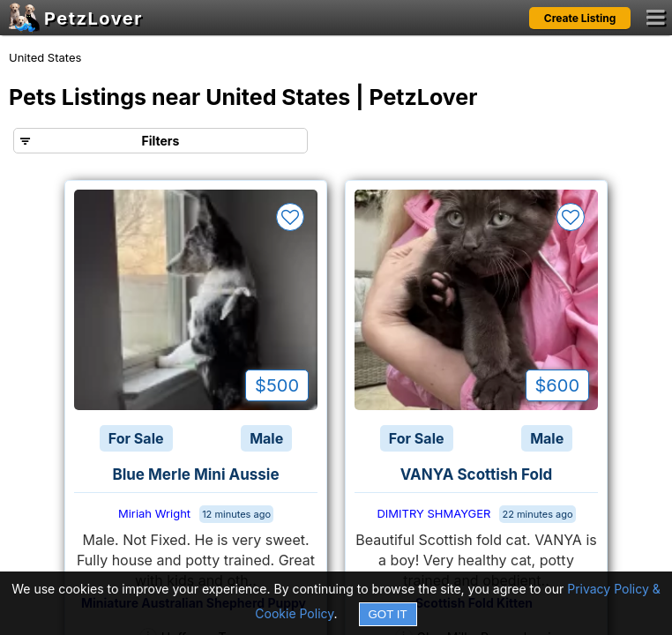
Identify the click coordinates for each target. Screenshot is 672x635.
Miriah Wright (154, 513)
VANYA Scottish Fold (477, 474)
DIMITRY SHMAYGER (433, 513)
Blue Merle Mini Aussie (195, 474)
